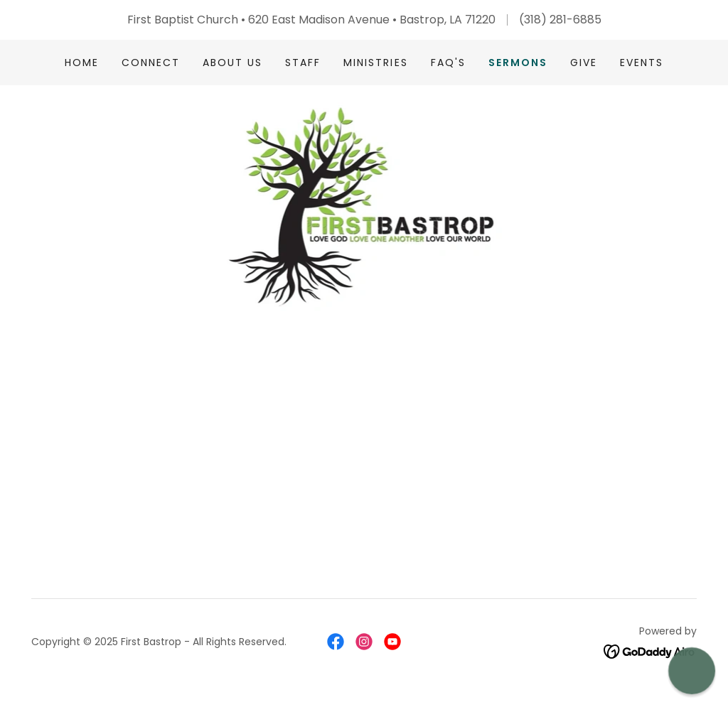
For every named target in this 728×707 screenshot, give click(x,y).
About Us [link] (232, 63)
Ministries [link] (375, 63)
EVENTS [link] (642, 63)
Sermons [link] (518, 63)
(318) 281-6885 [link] (560, 20)
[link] (364, 206)
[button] (692, 671)
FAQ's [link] (448, 63)
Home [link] (82, 63)
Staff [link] (303, 63)
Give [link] (584, 63)
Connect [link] (151, 63)
